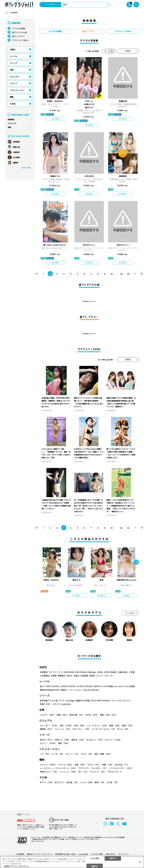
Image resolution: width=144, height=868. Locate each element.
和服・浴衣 (109, 715)
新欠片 (70, 676)
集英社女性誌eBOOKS (50, 690)
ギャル (123, 729)
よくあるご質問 (97, 854)
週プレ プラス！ (19, 36)
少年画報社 (45, 676)
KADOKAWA (69, 672)
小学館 (132, 672)
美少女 (47, 740)
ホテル (87, 754)
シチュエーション (17, 90)
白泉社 (76, 676)
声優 (108, 765)
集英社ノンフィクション (71, 690)
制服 (63, 715)
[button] (136, 562)
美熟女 (78, 740)
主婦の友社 (123, 672)
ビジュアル (14, 77)
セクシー (48, 743)
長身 (128, 726)
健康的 (47, 729)
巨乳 (66, 726)
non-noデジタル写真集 (124, 686)
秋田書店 (44, 672)
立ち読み (55, 119)
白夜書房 (84, 676)
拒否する (113, 858)
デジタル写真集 (19, 28)
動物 (100, 782)
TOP (7, 13)
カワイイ (113, 740)
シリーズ (13, 63)
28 (121, 274)
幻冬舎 (107, 672)
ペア (45, 754)
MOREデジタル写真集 (103, 686)
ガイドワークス (56, 672)
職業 (12, 97)
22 (128, 528)
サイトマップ (123, 854)
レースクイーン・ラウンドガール (58, 768)
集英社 (114, 672)
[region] (72, 862)
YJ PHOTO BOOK (68, 686)
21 (121, 528)
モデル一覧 (26, 168)
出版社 (13, 49)
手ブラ (47, 782)
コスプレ (48, 715)
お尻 (80, 726)
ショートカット (97, 726)
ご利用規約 (20, 854)
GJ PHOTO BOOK (85, 686)
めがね (92, 715)
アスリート (98, 772)
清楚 (64, 743)
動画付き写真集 (83, 701)
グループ (72, 754)
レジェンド (68, 772)
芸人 (83, 772)
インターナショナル (104, 729)
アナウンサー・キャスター (93, 768)
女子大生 (122, 765)
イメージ (13, 83)
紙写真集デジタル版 (49, 701)
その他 (13, 104)
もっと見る (130, 613)
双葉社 (92, 676)
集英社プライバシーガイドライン (40, 854)
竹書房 (54, 676)
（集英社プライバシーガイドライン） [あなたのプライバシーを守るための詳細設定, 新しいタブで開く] (17, 866)
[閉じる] (140, 862)
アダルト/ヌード (115, 772)
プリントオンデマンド (121, 701)
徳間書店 (62, 676)
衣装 (12, 70)
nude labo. (67, 704)
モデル (94, 765)
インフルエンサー (121, 768)
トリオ (58, 754)
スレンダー (49, 726)
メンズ (87, 782)
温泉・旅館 (103, 754)
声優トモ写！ (46, 704)
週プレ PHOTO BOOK (50, 686)
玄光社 (100, 672)
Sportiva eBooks (91, 690)
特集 (9, 127)
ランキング (12, 123)
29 (128, 274)
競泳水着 (77, 715)
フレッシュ (63, 729)
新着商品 (11, 119)
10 (111, 274)
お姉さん (63, 740)
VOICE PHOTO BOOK (101, 701)
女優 (80, 765)
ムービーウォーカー (105, 676)
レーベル (13, 56)
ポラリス (57, 704)
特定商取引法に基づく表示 (65, 854)
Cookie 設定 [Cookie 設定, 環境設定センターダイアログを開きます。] (95, 858)
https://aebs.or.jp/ (37, 841)
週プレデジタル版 (20, 32)
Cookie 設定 (83, 854)
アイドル (66, 765)
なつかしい (95, 740)
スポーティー (81, 729)
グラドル (48, 765)
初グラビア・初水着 (67, 782)
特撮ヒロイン (49, 772)
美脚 (115, 726)
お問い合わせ (110, 854)
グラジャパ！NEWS (20, 40)
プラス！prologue (67, 701)
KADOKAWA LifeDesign (86, 672)
